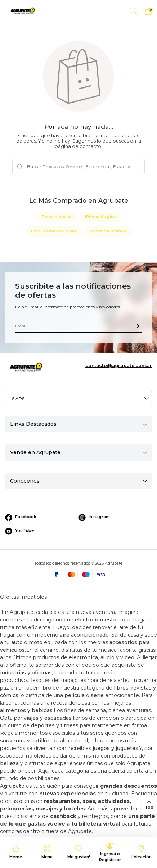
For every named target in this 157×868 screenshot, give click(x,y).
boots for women (108, 231)
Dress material (56, 217)
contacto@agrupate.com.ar (119, 365)
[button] (133, 11)
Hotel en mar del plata (53, 231)
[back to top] (149, 805)
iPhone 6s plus (100, 217)
